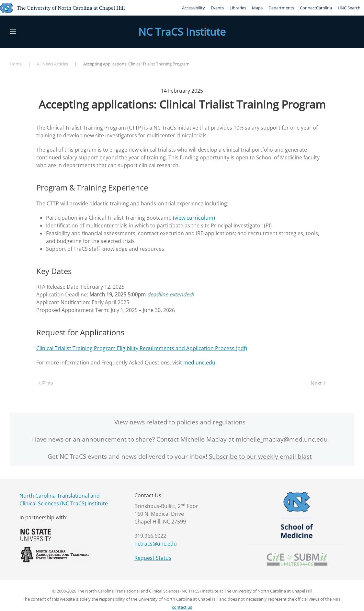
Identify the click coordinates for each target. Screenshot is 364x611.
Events (217, 8)
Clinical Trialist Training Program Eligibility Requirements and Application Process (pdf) (142, 348)
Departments (281, 8)
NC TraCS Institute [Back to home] (182, 32)
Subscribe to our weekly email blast (260, 456)
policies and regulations (211, 422)
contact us (182, 607)
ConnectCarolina (316, 8)
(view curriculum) (194, 218)
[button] (13, 32)
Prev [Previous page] (46, 383)
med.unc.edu (199, 363)
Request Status (153, 558)
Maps (257, 8)
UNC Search (349, 8)
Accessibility (193, 8)
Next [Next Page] (318, 383)
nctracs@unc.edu (156, 544)
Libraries (238, 8)
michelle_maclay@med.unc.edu (282, 439)
